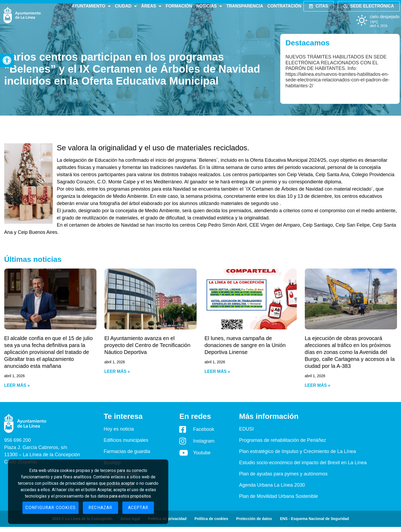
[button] (7, 60)
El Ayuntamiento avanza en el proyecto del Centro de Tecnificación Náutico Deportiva (147, 345)
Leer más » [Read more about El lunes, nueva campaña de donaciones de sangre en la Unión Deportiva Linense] (217, 371)
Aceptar (138, 508)
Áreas (151, 6)
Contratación (284, 6)
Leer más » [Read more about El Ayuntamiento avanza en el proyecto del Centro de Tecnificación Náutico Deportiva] (117, 371)
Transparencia (245, 6)
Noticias (209, 6)
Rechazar (100, 508)
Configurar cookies (50, 508)
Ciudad (126, 6)
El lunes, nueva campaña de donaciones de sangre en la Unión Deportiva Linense (245, 345)
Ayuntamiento (91, 6)
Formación (179, 6)
